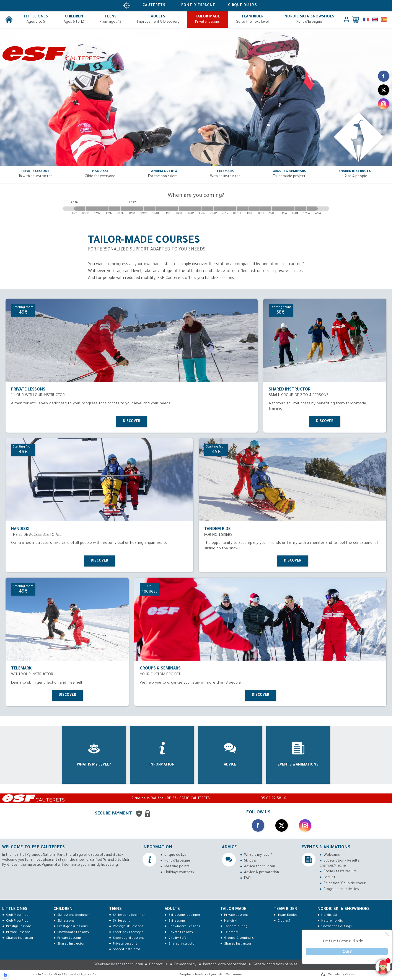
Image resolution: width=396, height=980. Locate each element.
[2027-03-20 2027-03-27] (266, 209)
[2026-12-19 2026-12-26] (115, 209)
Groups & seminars (239, 938)
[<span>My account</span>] (346, 19)
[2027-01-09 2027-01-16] (149, 209)
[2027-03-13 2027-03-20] (254, 209)
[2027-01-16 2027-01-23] (161, 209)
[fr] (366, 20)
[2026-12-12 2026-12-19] (103, 209)
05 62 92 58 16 (273, 799)
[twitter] (384, 90)
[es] (384, 20)
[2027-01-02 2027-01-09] (138, 209)
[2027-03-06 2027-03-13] (242, 209)
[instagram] (384, 104)
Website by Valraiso (342, 975)
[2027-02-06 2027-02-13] (196, 209)
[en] (375, 20)
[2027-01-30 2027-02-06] (184, 209)
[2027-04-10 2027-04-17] (301, 209)
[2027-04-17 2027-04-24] (312, 209)
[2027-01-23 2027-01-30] (173, 209)
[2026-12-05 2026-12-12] (91, 209)
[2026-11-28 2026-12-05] (80, 209)
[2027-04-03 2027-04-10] (289, 209)
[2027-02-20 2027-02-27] (219, 209)
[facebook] (384, 76)
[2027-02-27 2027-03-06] (231, 209)
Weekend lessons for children (119, 965)
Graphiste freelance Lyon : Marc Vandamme (211, 975)
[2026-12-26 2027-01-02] (126, 209)
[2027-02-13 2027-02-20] (208, 209)
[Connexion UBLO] (5, 975)
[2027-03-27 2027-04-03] (277, 209)
